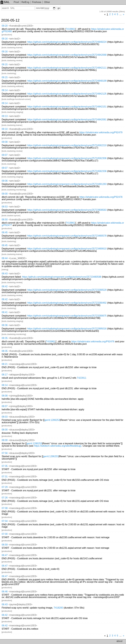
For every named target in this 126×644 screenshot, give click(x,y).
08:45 (5, 232)
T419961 (70, 29)
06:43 (5, 604)
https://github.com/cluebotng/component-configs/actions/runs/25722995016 (67, 329)
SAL (5, 2)
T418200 (58, 608)
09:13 (5, 116)
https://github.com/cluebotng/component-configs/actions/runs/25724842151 (67, 107)
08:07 (5, 406)
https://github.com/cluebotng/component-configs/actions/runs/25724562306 (67, 158)
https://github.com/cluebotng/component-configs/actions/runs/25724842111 (67, 68)
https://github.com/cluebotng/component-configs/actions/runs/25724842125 (67, 94)
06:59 (5, 545)
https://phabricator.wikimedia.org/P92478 (101, 197)
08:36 (5, 325)
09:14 (5, 90)
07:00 (5, 534)
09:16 (5, 39)
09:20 (5, 26)
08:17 (5, 375)
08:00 (5, 430)
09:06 (5, 181)
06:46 (5, 592)
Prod (16, 2)
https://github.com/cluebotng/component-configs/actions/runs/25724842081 (67, 120)
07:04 (5, 521)
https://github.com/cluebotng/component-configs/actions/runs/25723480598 (62, 277)
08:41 (5, 312)
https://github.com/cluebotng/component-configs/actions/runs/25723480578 (67, 236)
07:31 (5, 477)
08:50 (5, 220)
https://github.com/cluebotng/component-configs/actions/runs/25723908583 (67, 210)
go (59, 8)
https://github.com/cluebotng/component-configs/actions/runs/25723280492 (67, 303)
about (119, 641)
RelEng (25, 2)
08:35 (5, 338)
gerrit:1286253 (52, 420)
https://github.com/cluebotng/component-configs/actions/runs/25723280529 (67, 290)
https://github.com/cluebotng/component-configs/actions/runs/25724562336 (67, 171)
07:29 (5, 487)
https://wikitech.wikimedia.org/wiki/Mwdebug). (58, 446)
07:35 (5, 466)
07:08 (5, 508)
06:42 (5, 615)
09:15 (5, 64)
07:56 (5, 453)
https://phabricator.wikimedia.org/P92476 (93, 342)
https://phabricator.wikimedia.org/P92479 (101, 132)
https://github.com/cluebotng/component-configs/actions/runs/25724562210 (67, 145)
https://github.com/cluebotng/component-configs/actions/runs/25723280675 (67, 316)
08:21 (5, 364)
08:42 (5, 286)
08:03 (5, 417)
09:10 (5, 129)
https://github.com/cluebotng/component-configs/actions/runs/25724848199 (67, 81)
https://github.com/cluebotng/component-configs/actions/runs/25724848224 (67, 42)
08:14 (5, 385)
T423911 (82, 378)
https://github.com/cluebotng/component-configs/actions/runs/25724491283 (67, 184)
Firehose (37, 2)
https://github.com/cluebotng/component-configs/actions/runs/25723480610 (67, 249)
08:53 (5, 207)
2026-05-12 (10, 20)
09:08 (5, 142)
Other (47, 2)
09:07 (5, 155)
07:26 (5, 498)
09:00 (5, 194)
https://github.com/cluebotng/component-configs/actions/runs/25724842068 (67, 55)
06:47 (5, 555)
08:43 (5, 274)
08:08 (5, 396)
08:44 (5, 258)
